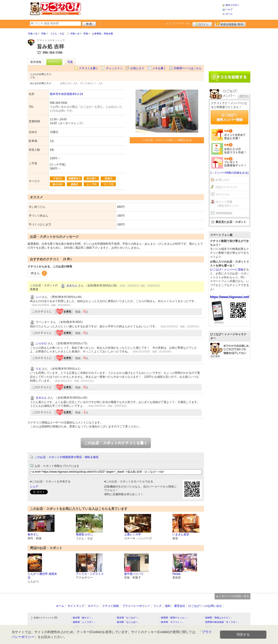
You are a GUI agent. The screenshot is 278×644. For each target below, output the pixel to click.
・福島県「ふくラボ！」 (83, 622)
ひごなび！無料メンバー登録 (230, 117)
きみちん (72, 286)
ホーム (229, 14)
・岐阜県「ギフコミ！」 (171, 622)
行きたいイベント (227, 187)
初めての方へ (233, 5)
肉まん (39, 273)
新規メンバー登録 (230, 24)
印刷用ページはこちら (188, 68)
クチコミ (54, 62)
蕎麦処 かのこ (85, 534)
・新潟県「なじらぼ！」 (127, 622)
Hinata (176, 574)
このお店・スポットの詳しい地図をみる (167, 140)
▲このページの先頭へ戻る (233, 596)
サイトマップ (76, 606)
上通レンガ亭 (133, 534)
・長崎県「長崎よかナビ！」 (218, 618)
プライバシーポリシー (136, 606)
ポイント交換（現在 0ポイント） (228, 204)
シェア (34, 487)
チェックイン (114, 68)
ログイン (202, 24)
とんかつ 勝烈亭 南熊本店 (42, 576)
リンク (158, 606)
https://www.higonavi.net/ (230, 297)
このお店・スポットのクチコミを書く (116, 443)
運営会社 (180, 606)
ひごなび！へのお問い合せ (205, 606)
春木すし (33, 534)
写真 (70, 62)
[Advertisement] (152, 9)
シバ (39, 297)
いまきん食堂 (181, 534)
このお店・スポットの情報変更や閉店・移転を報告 (67, 457)
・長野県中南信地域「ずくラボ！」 (221, 622)
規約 (168, 606)
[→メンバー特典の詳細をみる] (230, 173)
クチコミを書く (89, 68)
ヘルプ (229, 9)
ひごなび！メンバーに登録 (227, 270)
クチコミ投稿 (110, 606)
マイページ (223, 195)
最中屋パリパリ (134, 574)
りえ (39, 369)
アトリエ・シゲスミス (90, 574)
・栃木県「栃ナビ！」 (82, 618)
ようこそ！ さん (178, 23)
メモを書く (159, 68)
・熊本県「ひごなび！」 (127, 618)
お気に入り (137, 68)
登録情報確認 (224, 213)
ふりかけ (41, 343)
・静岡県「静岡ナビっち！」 (174, 618)
